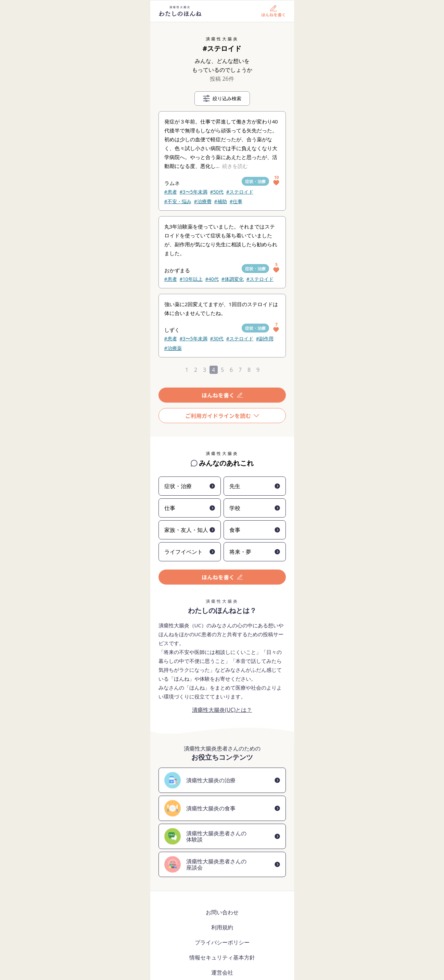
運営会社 (222, 972)
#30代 (217, 338)
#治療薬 (173, 348)
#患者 (171, 192)
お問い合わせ (222, 912)
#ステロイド (240, 192)
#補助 (221, 201)
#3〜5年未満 (194, 192)
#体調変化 (233, 279)
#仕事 (236, 201)
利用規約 (222, 927)
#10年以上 (191, 279)
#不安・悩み (178, 201)
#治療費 (203, 201)
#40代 (212, 279)
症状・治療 (255, 181)
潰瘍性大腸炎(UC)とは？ (222, 710)
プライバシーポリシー (222, 942)
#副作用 (265, 338)
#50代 (217, 192)
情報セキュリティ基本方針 (222, 957)
